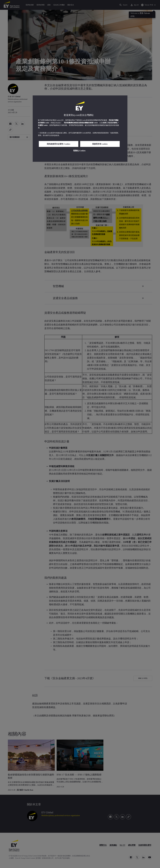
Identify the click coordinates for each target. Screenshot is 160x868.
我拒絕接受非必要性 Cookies (58, 144)
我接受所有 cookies (100, 144)
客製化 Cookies (79, 151)
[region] (80, 129)
